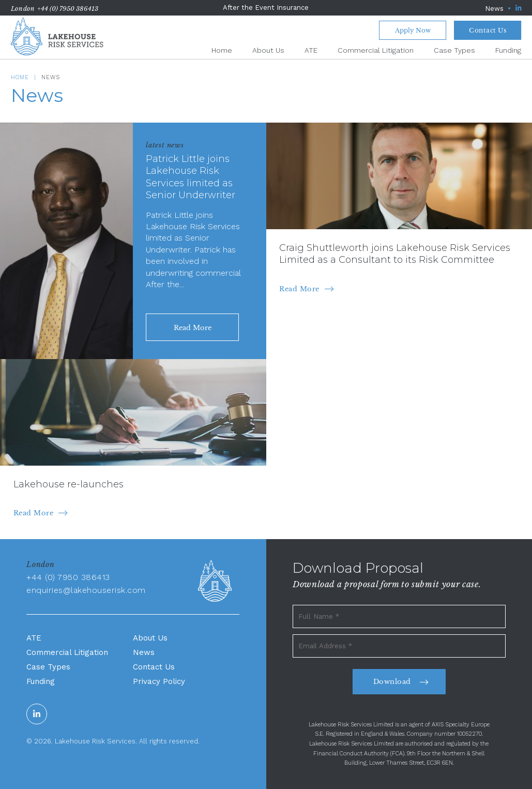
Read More (299, 289)
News (494, 9)
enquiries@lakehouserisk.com (86, 590)
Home (222, 50)
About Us (268, 50)
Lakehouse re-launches (69, 484)
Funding (508, 50)
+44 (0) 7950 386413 (68, 9)
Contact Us (488, 30)
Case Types (454, 50)
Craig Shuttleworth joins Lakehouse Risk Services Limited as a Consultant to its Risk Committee (395, 254)
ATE (311, 50)
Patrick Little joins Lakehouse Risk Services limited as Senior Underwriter (191, 177)
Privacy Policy (159, 681)
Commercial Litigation (376, 50)
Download (392, 682)
